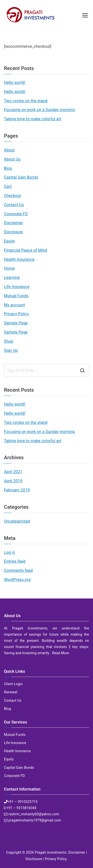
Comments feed (18, 570)
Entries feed (15, 561)
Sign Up (11, 350)
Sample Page (16, 323)
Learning (12, 277)
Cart (8, 186)
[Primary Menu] (85, 15)
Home (9, 268)
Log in (9, 552)
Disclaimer (14, 223)
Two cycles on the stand (26, 101)
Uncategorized (17, 521)
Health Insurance (19, 259)
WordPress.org (17, 580)
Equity (10, 241)
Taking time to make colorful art (33, 119)
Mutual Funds (16, 296)
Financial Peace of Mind (26, 250)
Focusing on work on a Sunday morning (39, 110)
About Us (12, 159)
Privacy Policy (16, 314)
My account (15, 305)
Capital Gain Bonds (21, 177)
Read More (61, 653)
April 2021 (13, 472)
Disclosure (13, 232)
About (9, 150)
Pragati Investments (51, 852)
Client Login (13, 684)
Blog (8, 168)
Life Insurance (17, 287)
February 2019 (17, 490)
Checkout (13, 196)
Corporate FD (16, 214)
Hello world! (15, 83)
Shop (9, 341)
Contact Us (14, 205)
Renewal (11, 692)
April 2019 (13, 481)
